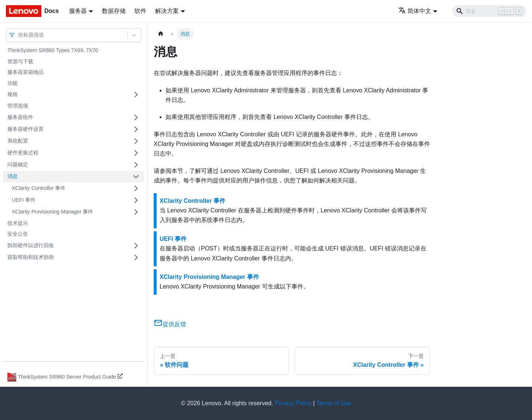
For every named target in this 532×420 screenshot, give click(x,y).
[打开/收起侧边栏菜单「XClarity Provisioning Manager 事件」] (136, 212)
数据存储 (114, 11)
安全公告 (18, 234)
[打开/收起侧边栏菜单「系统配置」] (136, 141)
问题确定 (18, 164)
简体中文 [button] (415, 11)
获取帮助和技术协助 (31, 257)
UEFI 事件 (24, 200)
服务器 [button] (78, 11)
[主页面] (161, 34)
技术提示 (18, 223)
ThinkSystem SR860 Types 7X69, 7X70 (53, 50)
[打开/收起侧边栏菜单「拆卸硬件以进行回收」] (136, 246)
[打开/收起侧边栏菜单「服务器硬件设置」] (136, 129)
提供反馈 (170, 324)
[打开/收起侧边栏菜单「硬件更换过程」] (136, 153)
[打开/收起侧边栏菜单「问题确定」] (136, 165)
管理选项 (18, 106)
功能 (13, 83)
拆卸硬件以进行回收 (31, 245)
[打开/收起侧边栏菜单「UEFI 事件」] (136, 200)
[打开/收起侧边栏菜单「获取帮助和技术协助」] (136, 257)
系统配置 (18, 141)
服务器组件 (20, 117)
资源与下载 (20, 61)
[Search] (489, 11)
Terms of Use (334, 403)
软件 (140, 11)
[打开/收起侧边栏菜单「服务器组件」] (136, 117)
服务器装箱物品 (25, 72)
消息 (13, 176)
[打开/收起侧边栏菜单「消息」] (136, 177)
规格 (13, 94)
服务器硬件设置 (25, 129)
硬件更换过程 (23, 153)
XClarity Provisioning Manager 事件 (52, 212)
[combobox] (19, 35)
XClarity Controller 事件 (39, 188)
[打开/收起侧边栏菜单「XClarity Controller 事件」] (136, 188)
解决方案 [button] (167, 11)
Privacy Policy (293, 403)
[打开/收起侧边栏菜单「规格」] (136, 95)
